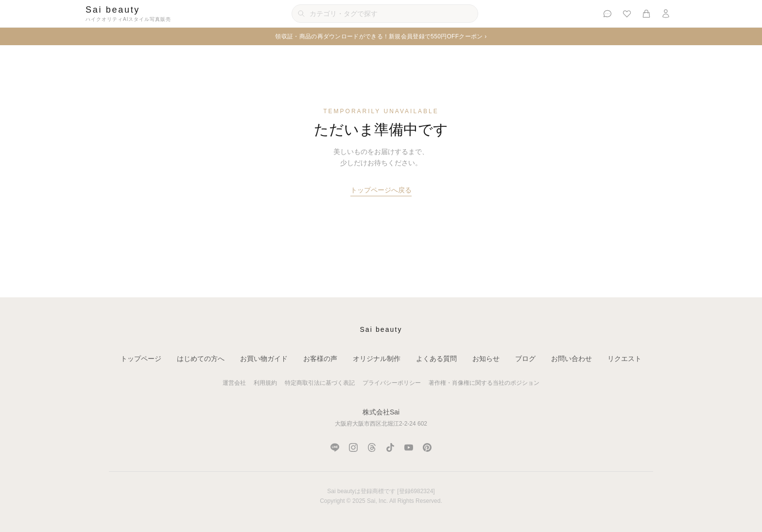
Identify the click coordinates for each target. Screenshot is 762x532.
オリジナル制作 (377, 359)
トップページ (141, 359)
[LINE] (335, 447)
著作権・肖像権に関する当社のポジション (484, 383)
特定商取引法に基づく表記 (320, 383)
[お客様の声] (607, 14)
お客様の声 (320, 359)
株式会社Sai (381, 412)
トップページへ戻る (381, 190)
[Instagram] (353, 447)
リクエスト (624, 359)
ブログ (525, 359)
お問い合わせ (571, 359)
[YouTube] (409, 447)
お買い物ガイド (264, 359)
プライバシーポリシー (392, 383)
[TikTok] (390, 447)
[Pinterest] (427, 447)
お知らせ (486, 359)
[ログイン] (666, 14)
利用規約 (265, 383)
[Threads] (372, 447)
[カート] (646, 14)
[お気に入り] (627, 14)
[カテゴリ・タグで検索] (385, 14)
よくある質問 (436, 359)
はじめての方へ (201, 359)
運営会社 (234, 383)
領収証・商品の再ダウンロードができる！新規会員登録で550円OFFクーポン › (381, 36)
